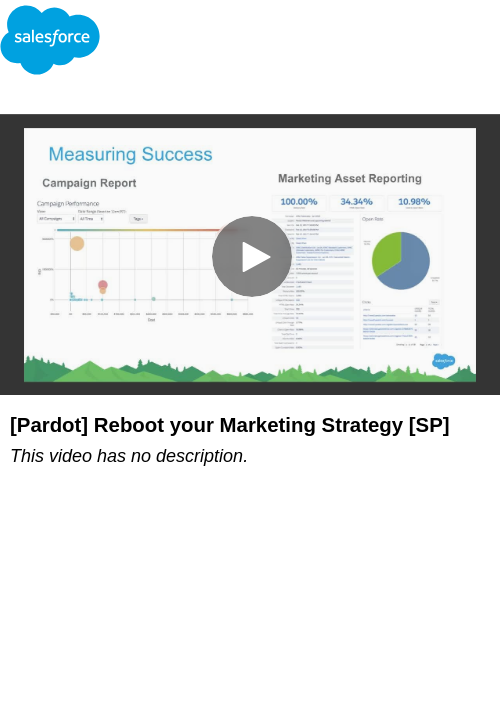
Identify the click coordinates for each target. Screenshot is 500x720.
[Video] (250, 254)
